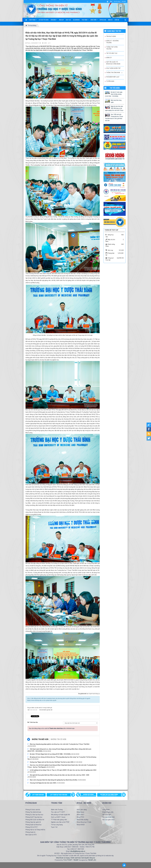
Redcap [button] (61, 20)
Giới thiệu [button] (33, 21)
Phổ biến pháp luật (113, 77)
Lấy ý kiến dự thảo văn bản (59, 795)
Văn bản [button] (54, 21)
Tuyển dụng (110, 81)
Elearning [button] (76, 20)
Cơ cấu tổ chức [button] (44, 20)
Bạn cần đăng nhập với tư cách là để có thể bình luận (52, 728)
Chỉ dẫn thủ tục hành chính (110, 795)
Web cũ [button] (110, 20)
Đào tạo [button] (68, 20)
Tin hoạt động (111, 36)
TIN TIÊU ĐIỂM (115, 88)
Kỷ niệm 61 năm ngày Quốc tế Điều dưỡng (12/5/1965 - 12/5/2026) (114, 94)
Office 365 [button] (103, 20)
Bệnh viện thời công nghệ (116, 101)
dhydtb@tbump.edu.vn (78, 851)
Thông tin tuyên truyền (112, 48)
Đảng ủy (109, 58)
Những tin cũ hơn (58, 739)
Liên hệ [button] (117, 20)
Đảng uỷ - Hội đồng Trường (112, 42)
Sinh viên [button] (94, 21)
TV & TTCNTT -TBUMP (71, 860)
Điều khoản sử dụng (63, 858)
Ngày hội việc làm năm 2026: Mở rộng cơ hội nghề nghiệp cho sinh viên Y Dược (114, 108)
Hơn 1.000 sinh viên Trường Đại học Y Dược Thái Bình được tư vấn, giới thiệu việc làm (114, 117)
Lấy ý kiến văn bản (38, 795)
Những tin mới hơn (40, 739)
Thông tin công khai (113, 73)
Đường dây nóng (87, 795)
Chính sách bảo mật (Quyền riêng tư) (83, 858)
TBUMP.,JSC (92, 860)
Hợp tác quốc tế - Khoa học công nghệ (113, 63)
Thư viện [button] (85, 21)
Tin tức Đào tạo (112, 53)
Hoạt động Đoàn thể (113, 68)
